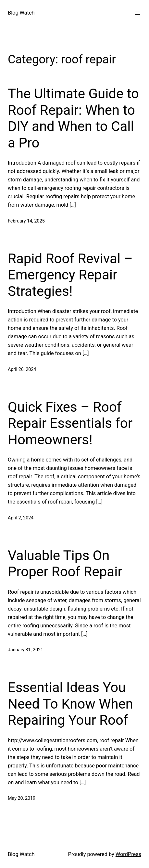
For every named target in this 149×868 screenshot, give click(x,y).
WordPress (128, 854)
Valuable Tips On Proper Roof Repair (65, 564)
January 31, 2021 (25, 650)
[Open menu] (137, 13)
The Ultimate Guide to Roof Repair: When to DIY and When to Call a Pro (73, 118)
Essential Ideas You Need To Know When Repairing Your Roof (70, 704)
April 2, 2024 (21, 518)
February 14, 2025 (26, 221)
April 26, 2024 (22, 369)
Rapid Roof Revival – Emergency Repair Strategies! (70, 275)
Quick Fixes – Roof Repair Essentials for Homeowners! (70, 423)
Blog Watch (21, 13)
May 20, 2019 (22, 798)
